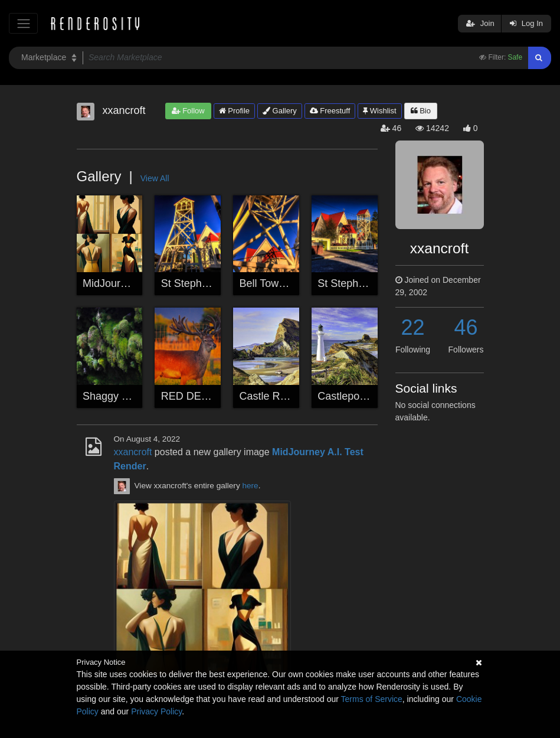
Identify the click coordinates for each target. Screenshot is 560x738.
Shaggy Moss (115, 396)
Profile (234, 111)
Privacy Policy (156, 711)
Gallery (280, 111)
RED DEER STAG (204, 396)
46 (466, 327)
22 (412, 327)
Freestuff (330, 111)
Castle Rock (268, 396)
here (250, 486)
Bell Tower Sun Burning (295, 283)
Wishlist (379, 111)
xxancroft (133, 452)
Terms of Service (372, 699)
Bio (421, 111)
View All (155, 178)
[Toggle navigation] (23, 23)
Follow (188, 111)
